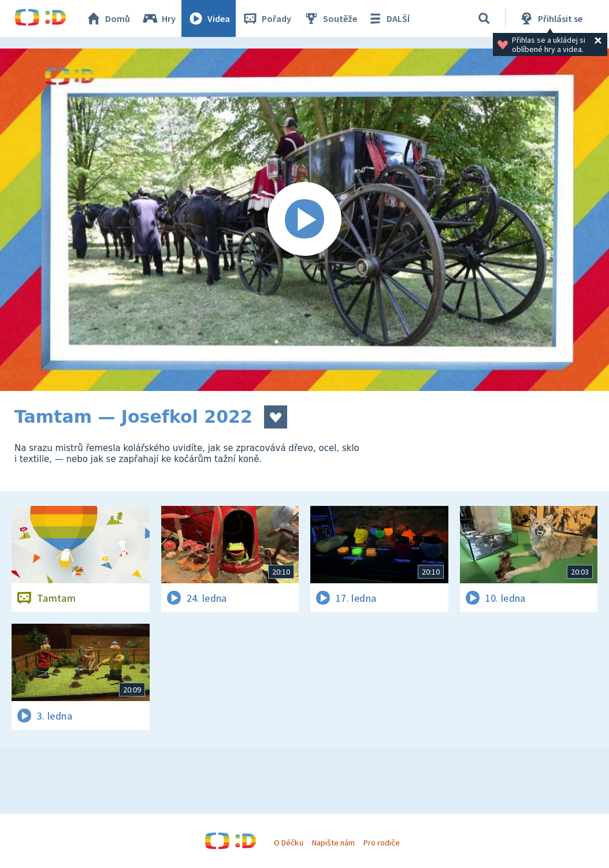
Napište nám (333, 843)
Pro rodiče (382, 843)
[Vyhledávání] (484, 18)
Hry (159, 18)
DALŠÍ (388, 18)
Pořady (266, 18)
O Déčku (288, 843)
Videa (209, 18)
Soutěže (330, 18)
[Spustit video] (304, 220)
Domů (107, 18)
